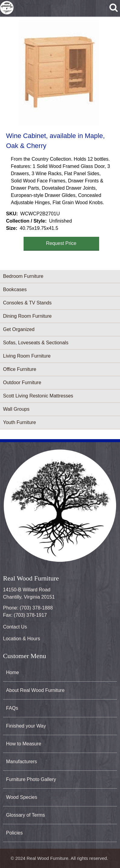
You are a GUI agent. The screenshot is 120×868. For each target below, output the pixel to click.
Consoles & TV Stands (27, 303)
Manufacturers (21, 762)
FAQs (12, 708)
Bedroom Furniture (23, 276)
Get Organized (19, 329)
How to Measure (24, 744)
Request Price (61, 243)
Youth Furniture (19, 422)
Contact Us (15, 627)
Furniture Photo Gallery (31, 779)
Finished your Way (26, 726)
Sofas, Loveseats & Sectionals (36, 343)
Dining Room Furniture (27, 316)
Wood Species (22, 797)
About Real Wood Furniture (35, 690)
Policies (14, 833)
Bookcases (15, 289)
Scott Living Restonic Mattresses (38, 396)
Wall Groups (16, 409)
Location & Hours (22, 639)
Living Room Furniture (27, 356)
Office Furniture (20, 369)
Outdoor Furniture (22, 383)
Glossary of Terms (26, 815)
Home (13, 672)
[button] (59, 73)
